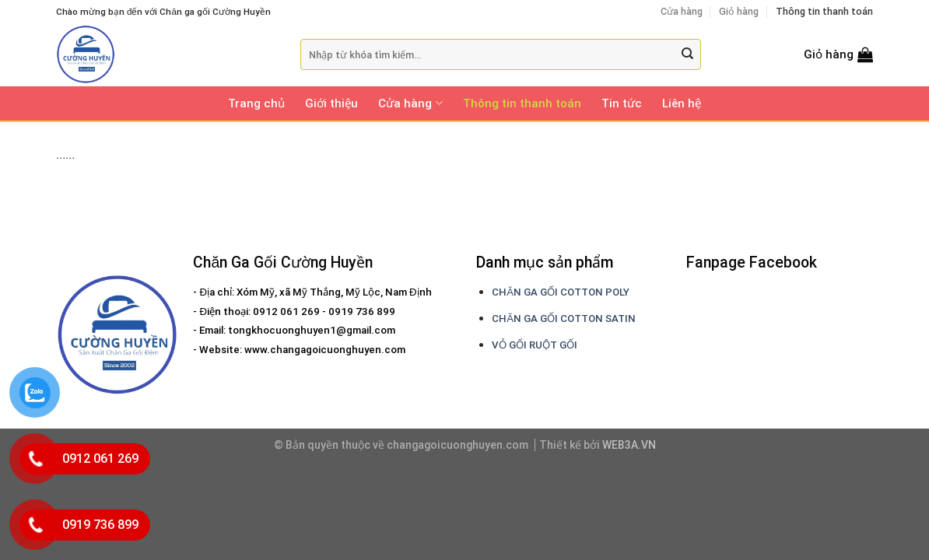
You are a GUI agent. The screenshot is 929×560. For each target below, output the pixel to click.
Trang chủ (256, 103)
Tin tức (622, 103)
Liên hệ (682, 103)
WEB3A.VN (629, 445)
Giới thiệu (331, 103)
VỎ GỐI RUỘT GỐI (535, 345)
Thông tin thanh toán (824, 11)
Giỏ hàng (739, 11)
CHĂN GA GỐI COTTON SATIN (564, 318)
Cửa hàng (682, 11)
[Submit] (687, 55)
